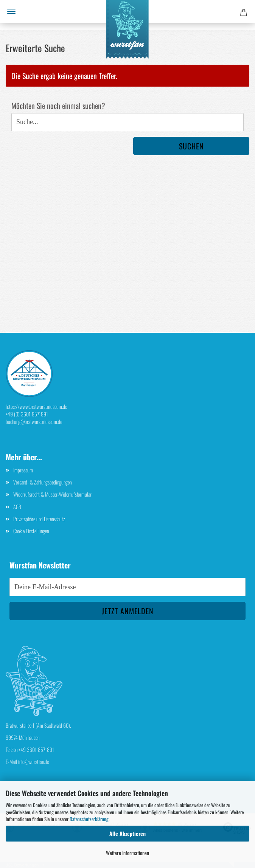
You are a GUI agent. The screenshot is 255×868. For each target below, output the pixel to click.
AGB (17, 507)
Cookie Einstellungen (31, 531)
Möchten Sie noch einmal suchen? (58, 106)
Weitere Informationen (127, 853)
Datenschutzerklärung (89, 819)
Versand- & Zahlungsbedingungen (42, 482)
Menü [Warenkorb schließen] (11, 11)
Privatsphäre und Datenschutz (39, 519)
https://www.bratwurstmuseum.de (36, 406)
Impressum (23, 470)
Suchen (191, 146)
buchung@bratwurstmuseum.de (34, 422)
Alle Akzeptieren (127, 833)
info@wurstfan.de (33, 762)
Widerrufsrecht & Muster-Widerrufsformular (52, 494)
